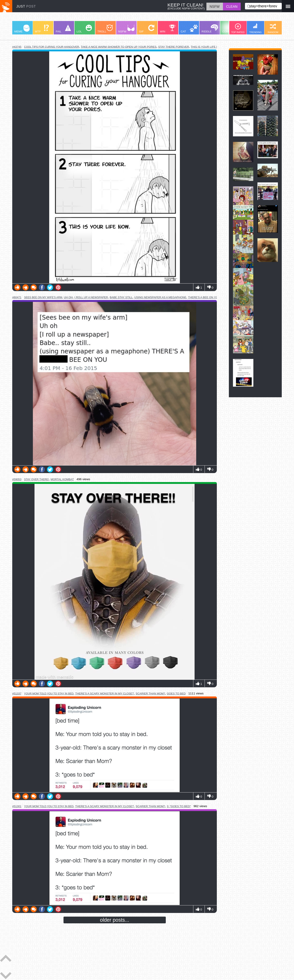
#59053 (17, 479)
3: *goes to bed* (179, 806)
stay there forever (174, 47)
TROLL (105, 29)
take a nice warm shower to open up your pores (119, 47)
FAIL (63, 29)
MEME (22, 29)
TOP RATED (238, 28)
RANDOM (273, 28)
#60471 (17, 297)
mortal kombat (62, 479)
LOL (84, 29)
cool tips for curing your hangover (52, 47)
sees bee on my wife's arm (43, 297)
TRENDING (256, 28)
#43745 (17, 47)
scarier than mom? (150, 694)
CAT (189, 29)
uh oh (68, 297)
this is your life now (207, 47)
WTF (42, 29)
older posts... (115, 920)
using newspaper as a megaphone (160, 297)
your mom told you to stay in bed (49, 694)
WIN (168, 29)
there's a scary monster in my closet (105, 694)
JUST (26, 6)
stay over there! (36, 479)
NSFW (126, 29)
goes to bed (176, 694)
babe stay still (121, 297)
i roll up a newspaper (91, 297)
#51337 (17, 694)
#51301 (17, 806)
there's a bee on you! (204, 297)
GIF (147, 29)
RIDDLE (210, 29)
